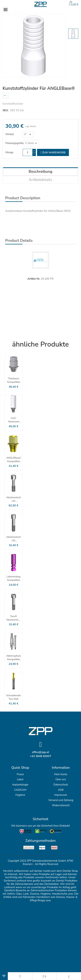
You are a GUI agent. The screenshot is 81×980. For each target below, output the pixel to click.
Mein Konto (61, 774)
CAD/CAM (20, 790)
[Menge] (28, 152)
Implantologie (20, 785)
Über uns (61, 779)
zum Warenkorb (53, 153)
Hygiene (20, 795)
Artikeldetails (40, 180)
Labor (20, 779)
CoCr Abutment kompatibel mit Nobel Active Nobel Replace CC (13, 420)
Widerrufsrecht (61, 805)
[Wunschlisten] (44, 976)
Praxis (20, 774)
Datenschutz (61, 785)
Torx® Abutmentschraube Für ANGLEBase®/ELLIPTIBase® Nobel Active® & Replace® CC (13, 618)
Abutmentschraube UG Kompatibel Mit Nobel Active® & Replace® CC (13, 539)
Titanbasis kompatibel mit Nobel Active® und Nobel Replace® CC (13, 380)
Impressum (61, 795)
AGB (61, 790)
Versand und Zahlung (61, 800)
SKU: (5, 110)
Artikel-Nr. (34, 279)
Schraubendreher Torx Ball (13, 697)
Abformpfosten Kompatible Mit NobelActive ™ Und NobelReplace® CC (13, 658)
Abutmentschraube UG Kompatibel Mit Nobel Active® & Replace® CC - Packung (13, 499)
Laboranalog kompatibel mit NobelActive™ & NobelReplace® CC (13, 578)
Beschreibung (41, 172)
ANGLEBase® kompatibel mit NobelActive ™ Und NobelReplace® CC (13, 460)
